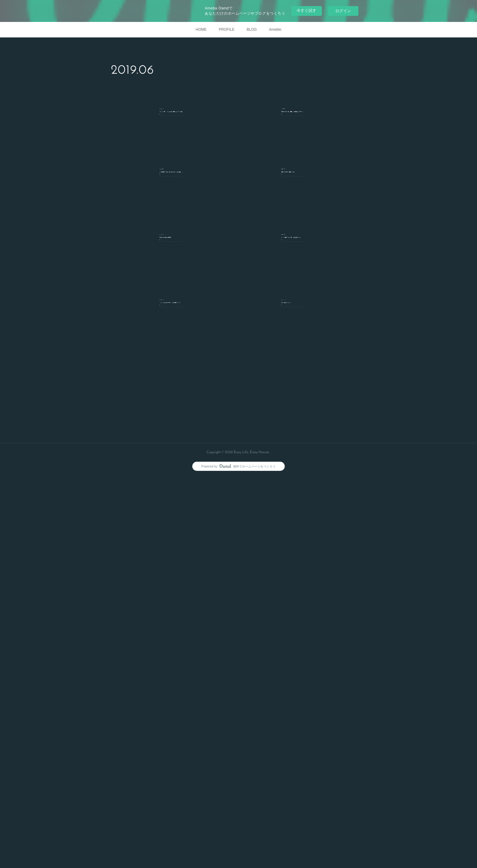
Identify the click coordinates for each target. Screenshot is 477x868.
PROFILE (226, 30)
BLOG (252, 30)
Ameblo (275, 30)
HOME (201, 30)
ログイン (343, 11)
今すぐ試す (306, 11)
